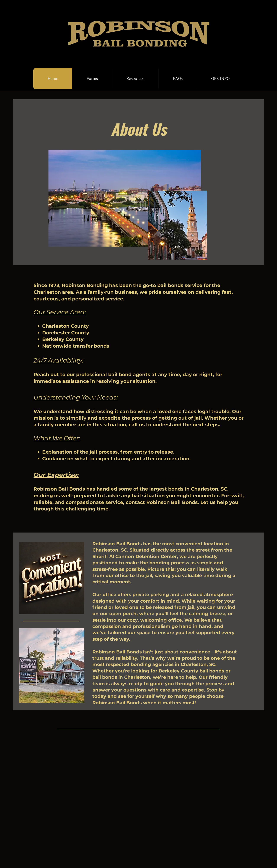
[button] (92, 79)
